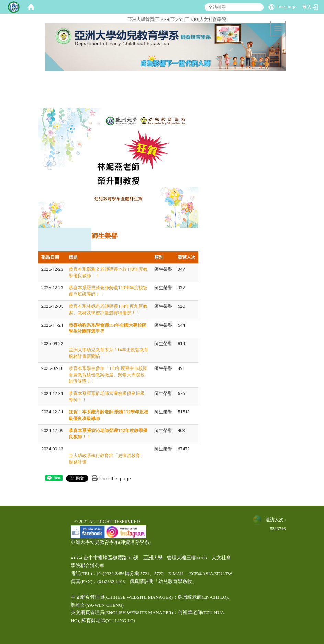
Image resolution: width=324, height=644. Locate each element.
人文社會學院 (213, 19)
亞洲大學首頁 (141, 19)
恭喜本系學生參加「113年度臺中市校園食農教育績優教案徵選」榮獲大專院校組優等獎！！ (108, 375)
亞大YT (177, 19)
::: (102, 18)
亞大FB (162, 19)
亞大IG (192, 19)
